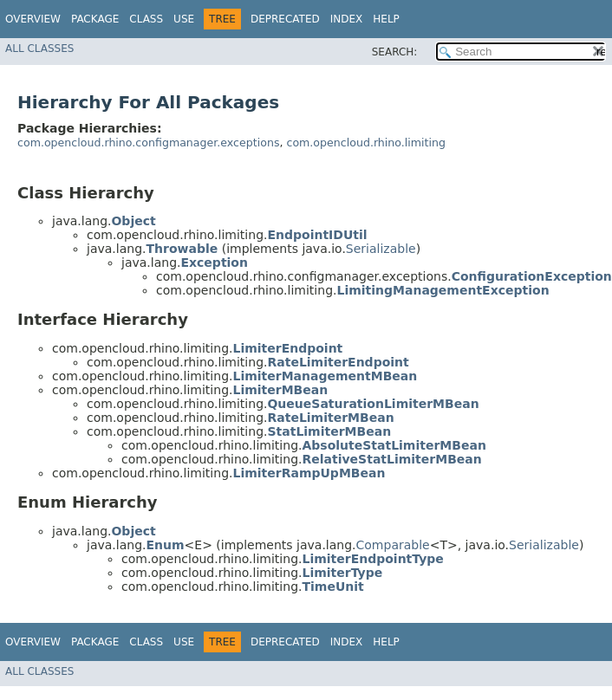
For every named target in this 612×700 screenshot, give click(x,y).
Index (347, 19)
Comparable (393, 545)
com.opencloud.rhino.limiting (366, 143)
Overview (33, 19)
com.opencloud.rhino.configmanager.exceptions (148, 143)
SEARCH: (395, 52)
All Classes (39, 49)
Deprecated (285, 19)
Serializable (381, 249)
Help (386, 19)
